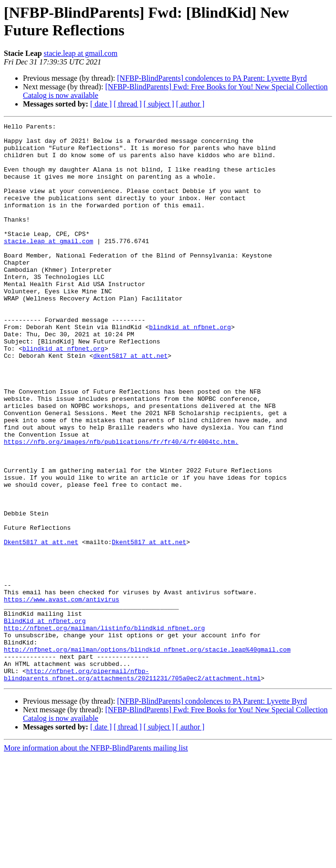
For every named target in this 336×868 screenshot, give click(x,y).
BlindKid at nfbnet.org (45, 721)
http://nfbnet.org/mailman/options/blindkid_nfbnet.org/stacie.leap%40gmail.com (147, 755)
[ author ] (190, 104)
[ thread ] (128, 104)
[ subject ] (159, 104)
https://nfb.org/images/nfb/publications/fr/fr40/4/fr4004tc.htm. (121, 506)
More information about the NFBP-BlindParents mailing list (96, 860)
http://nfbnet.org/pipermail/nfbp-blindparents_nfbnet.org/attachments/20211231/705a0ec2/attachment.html (132, 785)
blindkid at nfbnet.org (190, 368)
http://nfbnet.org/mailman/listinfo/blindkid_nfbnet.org (104, 729)
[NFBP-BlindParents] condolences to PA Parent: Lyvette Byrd (212, 78)
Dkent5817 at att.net (41, 626)
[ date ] (101, 104)
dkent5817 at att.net (130, 403)
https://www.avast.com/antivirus (62, 695)
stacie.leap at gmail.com (81, 53)
